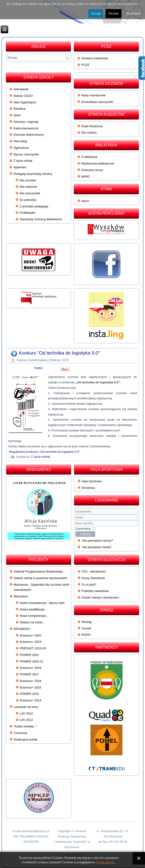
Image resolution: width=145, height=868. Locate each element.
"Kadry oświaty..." (25, 726)
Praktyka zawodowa (95, 591)
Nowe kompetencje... (34, 616)
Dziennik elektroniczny (29, 135)
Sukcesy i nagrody (26, 122)
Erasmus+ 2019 (30, 668)
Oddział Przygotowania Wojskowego (38, 571)
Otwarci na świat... (32, 622)
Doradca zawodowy (95, 58)
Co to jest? (89, 585)
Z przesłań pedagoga (34, 206)
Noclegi (87, 622)
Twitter (38, 368)
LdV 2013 (26, 720)
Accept (96, 13)
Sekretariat (21, 89)
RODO (86, 635)
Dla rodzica (89, 133)
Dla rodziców (28, 187)
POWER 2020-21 (31, 661)
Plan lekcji (20, 141)
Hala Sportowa (92, 481)
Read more (134, 13)
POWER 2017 (29, 674)
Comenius (21, 733)
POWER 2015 (29, 694)
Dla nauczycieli (30, 193)
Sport (17, 115)
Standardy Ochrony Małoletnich (41, 219)
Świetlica (19, 109)
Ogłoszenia (21, 148)
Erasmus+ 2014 (30, 700)
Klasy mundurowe (93, 95)
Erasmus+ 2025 (30, 635)
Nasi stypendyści (25, 102)
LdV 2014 (26, 713)
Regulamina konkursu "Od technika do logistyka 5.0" (44, 452)
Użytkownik (76, 514)
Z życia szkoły (23, 161)
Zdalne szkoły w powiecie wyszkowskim (41, 578)
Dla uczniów (28, 180)
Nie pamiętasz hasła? (97, 547)
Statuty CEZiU (23, 96)
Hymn (85, 201)
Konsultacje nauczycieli (97, 102)
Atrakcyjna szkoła (25, 739)
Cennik (86, 628)
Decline (114, 13)
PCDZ (85, 65)
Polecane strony (92, 170)
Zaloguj (85, 534)
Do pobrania (28, 200)
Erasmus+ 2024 (30, 642)
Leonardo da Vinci (26, 707)
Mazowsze (21, 596)
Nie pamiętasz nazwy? (98, 541)
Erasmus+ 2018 (30, 681)
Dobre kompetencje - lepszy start (42, 603)
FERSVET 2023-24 (33, 648)
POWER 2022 (29, 655)
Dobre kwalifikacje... (33, 609)
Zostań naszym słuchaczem (100, 597)
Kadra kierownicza (26, 128)
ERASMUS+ (22, 629)
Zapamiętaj (83, 529)
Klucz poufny (76, 520)
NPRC (86, 177)
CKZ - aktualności (94, 571)
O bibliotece (89, 157)
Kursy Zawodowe (93, 578)
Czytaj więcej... (106, 862)
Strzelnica (88, 488)
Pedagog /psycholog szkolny (33, 174)
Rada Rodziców (92, 126)
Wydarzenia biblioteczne (98, 163)
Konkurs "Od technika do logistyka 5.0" (59, 353)
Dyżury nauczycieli (26, 154)
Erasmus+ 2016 (30, 687)
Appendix (20, 167)
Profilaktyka (27, 213)
